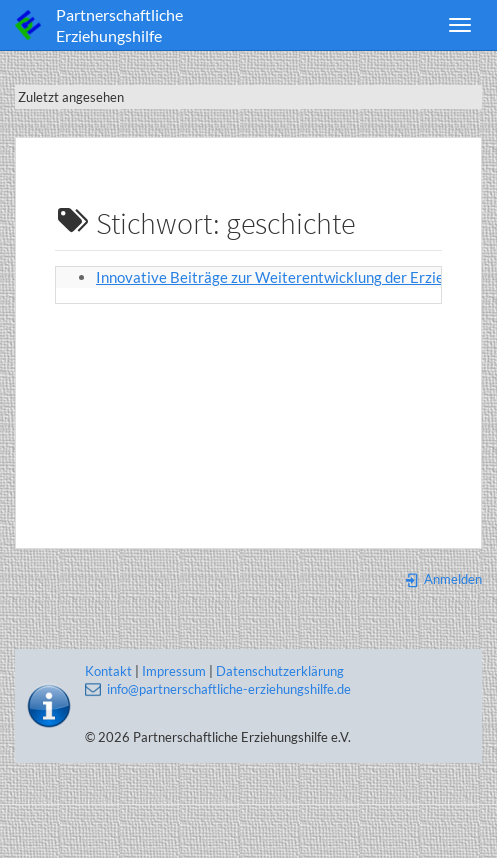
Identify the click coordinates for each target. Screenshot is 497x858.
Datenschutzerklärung (280, 671)
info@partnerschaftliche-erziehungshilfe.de (229, 689)
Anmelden (443, 579)
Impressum (174, 671)
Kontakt (108, 671)
